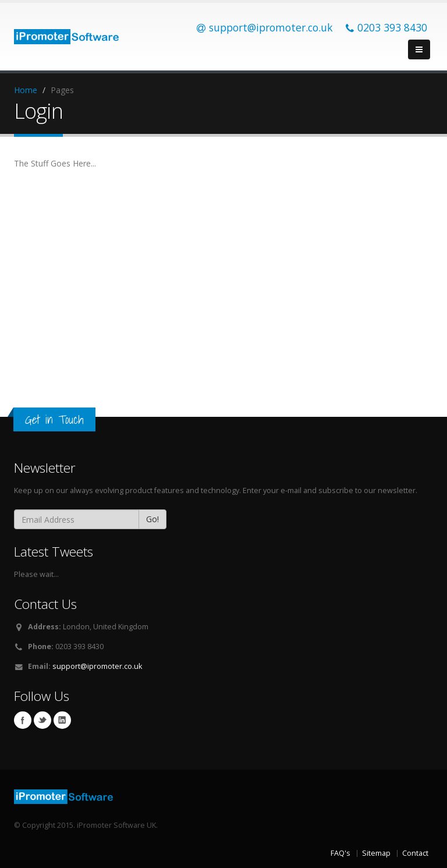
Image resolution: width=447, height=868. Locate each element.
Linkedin (62, 720)
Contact (415, 853)
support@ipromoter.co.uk (97, 666)
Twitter (42, 720)
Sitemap (376, 853)
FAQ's (340, 853)
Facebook (23, 720)
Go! (152, 519)
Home (26, 90)
